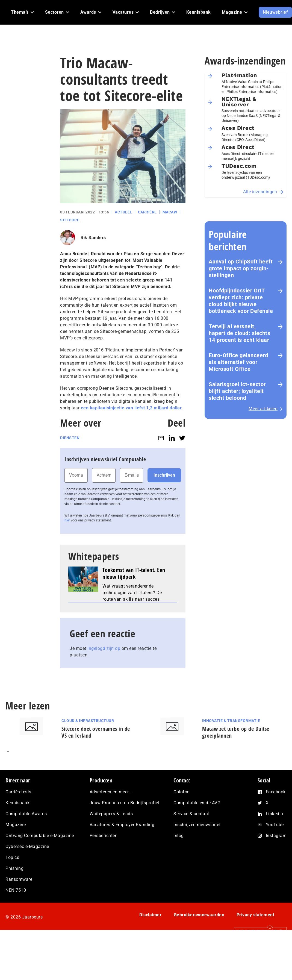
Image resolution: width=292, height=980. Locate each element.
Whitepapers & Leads (111, 814)
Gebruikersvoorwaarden (199, 915)
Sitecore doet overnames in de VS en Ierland (96, 732)
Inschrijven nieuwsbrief (197, 825)
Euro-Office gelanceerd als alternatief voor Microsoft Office (238, 362)
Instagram (276, 836)
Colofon (182, 792)
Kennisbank (17, 803)
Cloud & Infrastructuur (88, 721)
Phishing (14, 868)
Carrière (147, 212)
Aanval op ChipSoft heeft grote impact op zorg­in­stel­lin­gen (241, 268)
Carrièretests (18, 792)
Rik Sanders (93, 238)
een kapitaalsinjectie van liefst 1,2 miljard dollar (131, 408)
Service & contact (191, 814)
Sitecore (70, 220)
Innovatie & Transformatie (231, 721)
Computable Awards (26, 814)
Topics (12, 857)
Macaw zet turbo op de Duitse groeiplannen (236, 732)
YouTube (275, 825)
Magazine (16, 825)
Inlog (179, 836)
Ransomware (19, 879)
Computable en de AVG (197, 803)
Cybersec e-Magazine (27, 847)
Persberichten (104, 836)
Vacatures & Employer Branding (122, 825)
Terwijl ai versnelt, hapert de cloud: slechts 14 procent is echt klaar (239, 333)
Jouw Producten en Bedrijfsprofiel (125, 803)
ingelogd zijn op (104, 648)
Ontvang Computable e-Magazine (40, 836)
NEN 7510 (16, 890)
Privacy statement (256, 915)
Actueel (123, 212)
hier (67, 520)
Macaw (170, 212)
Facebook (276, 792)
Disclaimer (150, 915)
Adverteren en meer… (111, 792)
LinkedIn (275, 814)
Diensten (70, 438)
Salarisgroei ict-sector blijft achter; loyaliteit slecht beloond (237, 391)
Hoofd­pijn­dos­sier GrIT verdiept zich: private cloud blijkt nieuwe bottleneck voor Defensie (241, 301)
